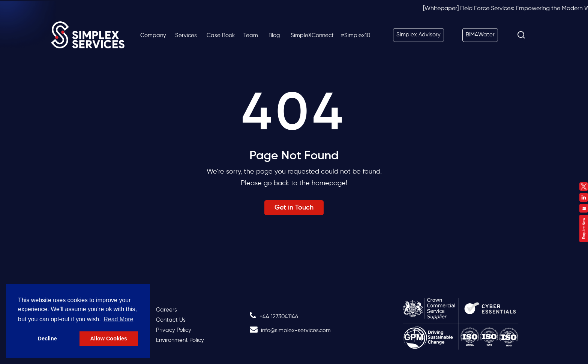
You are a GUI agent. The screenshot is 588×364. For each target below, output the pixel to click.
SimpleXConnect (312, 35)
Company (153, 35)
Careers (166, 310)
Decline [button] (47, 339)
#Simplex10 (355, 35)
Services (186, 35)
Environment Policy (180, 340)
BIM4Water (480, 35)
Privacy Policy (174, 330)
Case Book (221, 35)
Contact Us (171, 320)
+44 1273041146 (274, 317)
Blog (274, 35)
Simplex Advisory (418, 35)
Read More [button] (118, 319)
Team (251, 35)
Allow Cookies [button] (109, 339)
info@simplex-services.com (290, 330)
